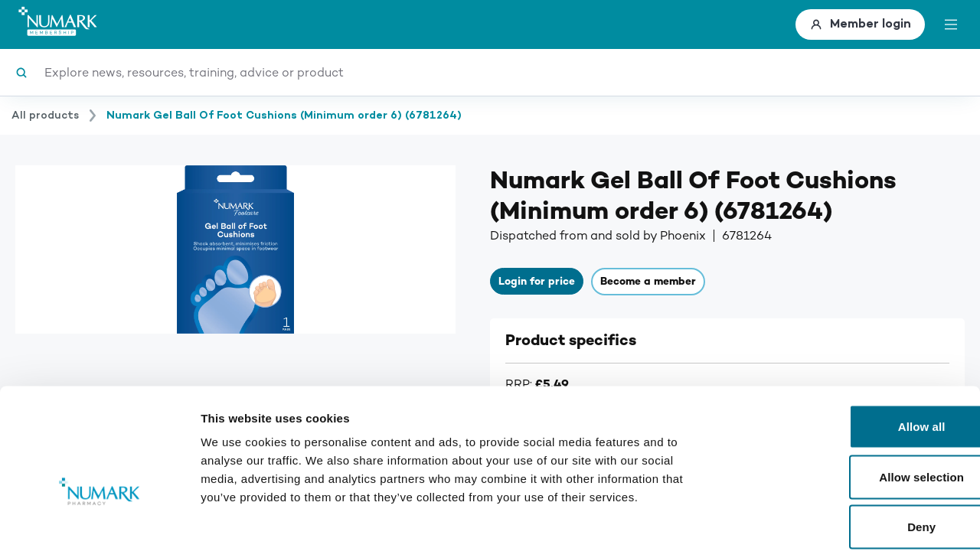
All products (45, 116)
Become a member (639, 283)
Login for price (534, 283)
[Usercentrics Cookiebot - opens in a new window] (99, 521)
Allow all (852, 350)
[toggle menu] (951, 24)
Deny (852, 450)
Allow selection (853, 401)
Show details (804, 521)
